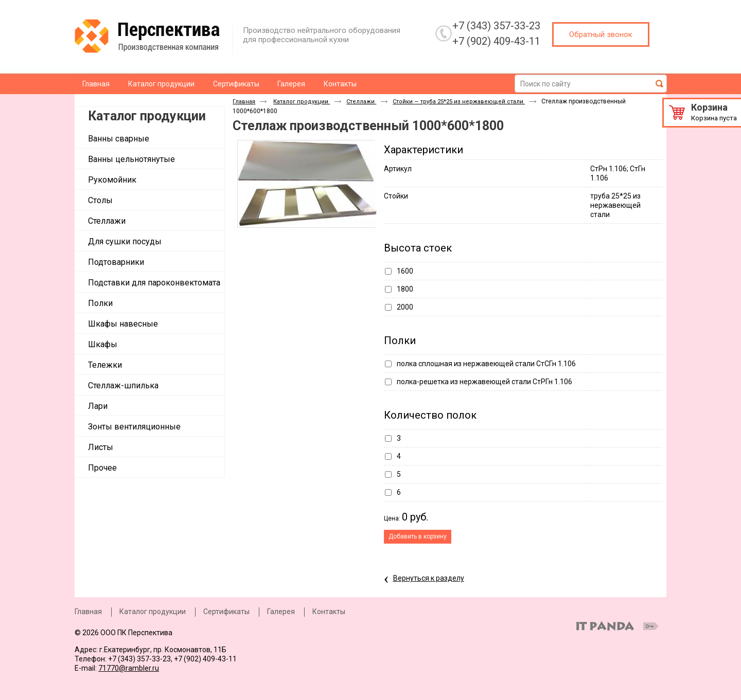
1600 (405, 271)
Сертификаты (226, 612)
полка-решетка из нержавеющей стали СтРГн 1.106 (484, 382)
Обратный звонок (601, 34)
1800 (405, 289)
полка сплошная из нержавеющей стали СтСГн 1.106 (486, 364)
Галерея (281, 612)
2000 (405, 307)
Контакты (329, 612)
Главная (244, 102)
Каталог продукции (147, 116)
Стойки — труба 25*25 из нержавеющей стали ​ (459, 102)
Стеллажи (361, 102)
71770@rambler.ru (129, 668)
